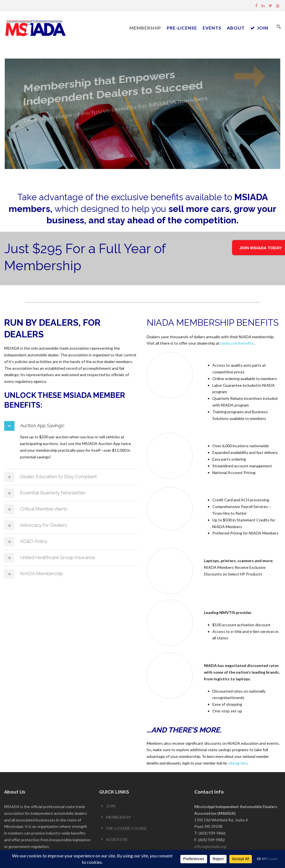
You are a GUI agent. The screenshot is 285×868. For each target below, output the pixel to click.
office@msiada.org (210, 848)
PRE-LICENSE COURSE (126, 829)
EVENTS (212, 28)
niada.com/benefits (237, 344)
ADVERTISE (117, 841)
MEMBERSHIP (145, 28)
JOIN (259, 28)
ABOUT (236, 28)
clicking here (238, 764)
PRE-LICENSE (182, 28)
